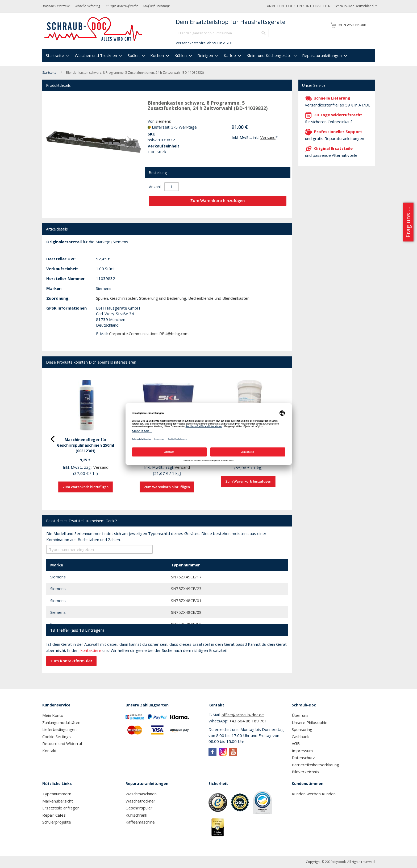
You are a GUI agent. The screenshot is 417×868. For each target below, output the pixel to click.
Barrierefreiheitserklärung (315, 765)
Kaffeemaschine (140, 822)
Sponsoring (302, 729)
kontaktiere (91, 650)
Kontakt (49, 751)
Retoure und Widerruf (62, 743)
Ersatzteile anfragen (61, 808)
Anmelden (275, 6)
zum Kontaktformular (71, 661)
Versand (268, 137)
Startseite (49, 73)
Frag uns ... (408, 222)
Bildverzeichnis (305, 772)
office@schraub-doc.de (243, 715)
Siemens (163, 121)
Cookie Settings (57, 737)
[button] (356, 6)
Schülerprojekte (57, 822)
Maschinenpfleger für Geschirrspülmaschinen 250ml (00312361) (86, 445)
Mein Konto (53, 715)
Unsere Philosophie (310, 722)
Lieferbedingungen (59, 729)
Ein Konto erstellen (314, 6)
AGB (296, 743)
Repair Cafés (54, 815)
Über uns (300, 715)
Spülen (102, 298)
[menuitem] (57, 55)
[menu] (208, 55)
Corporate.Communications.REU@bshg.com (149, 334)
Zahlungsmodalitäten (61, 722)
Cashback (300, 737)
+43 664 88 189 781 (248, 721)
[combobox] (222, 33)
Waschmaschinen (141, 794)
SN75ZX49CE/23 (186, 589)
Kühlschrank (136, 815)
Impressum (302, 751)
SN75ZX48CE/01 (186, 600)
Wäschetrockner (140, 801)
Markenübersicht (58, 801)
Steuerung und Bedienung (163, 298)
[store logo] (93, 29)
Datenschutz (303, 758)
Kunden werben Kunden (314, 794)
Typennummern (57, 794)
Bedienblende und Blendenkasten (219, 298)
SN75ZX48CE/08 (186, 612)
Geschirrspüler (124, 298)
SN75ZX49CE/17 (186, 577)
